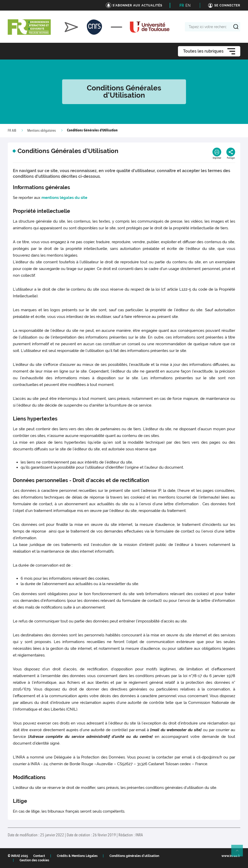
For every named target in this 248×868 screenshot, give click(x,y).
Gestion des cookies (34, 860)
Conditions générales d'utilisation (134, 856)
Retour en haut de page (239, 853)
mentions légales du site (65, 198)
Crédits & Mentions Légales (77, 856)
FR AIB (12, 131)
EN (188, 5)
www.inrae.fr (231, 856)
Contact (39, 856)
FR (182, 5)
